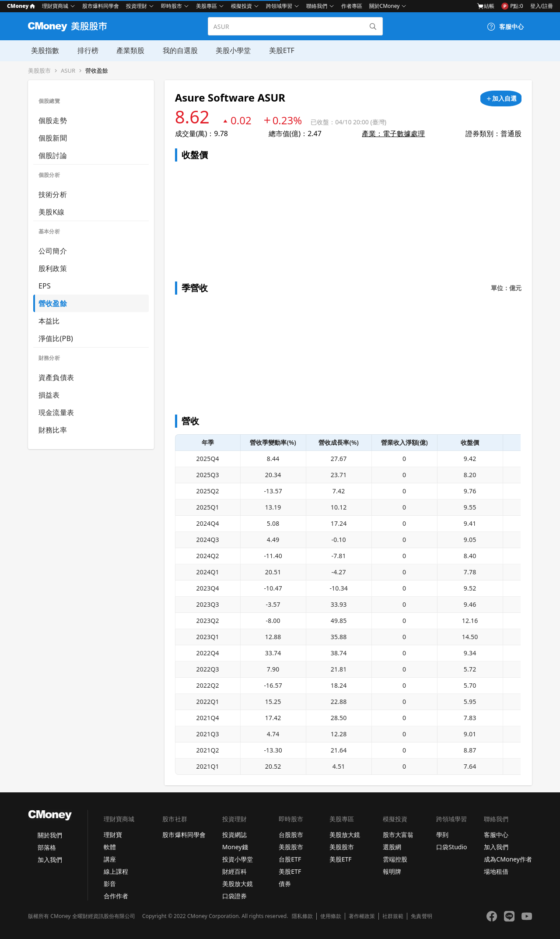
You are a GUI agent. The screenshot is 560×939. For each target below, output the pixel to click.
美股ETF (275, 50)
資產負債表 (56, 377)
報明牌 (392, 871)
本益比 (49, 321)
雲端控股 (395, 859)
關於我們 (50, 835)
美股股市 (39, 71)
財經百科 (234, 871)
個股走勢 (53, 120)
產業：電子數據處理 (393, 134)
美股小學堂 (227, 50)
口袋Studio (451, 847)
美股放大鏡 (238, 884)
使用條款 (331, 916)
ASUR (68, 71)
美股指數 (42, 50)
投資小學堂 (238, 859)
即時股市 (171, 6)
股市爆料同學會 (101, 6)
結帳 (486, 6)
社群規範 (393, 916)
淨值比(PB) (56, 338)
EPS (45, 286)
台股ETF (290, 859)
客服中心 (496, 835)
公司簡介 (53, 251)
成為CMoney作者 (508, 859)
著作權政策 (362, 916)
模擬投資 (241, 6)
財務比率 (53, 430)
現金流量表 (56, 412)
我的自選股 (175, 50)
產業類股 (126, 50)
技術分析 (53, 194)
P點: (512, 6)
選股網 (392, 847)
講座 (110, 859)
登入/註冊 (542, 6)
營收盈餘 (97, 71)
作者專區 (352, 6)
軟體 (110, 847)
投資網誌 (234, 835)
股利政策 (53, 268)
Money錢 (235, 847)
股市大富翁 (398, 835)
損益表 (49, 395)
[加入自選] (501, 98)
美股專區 (206, 6)
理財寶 (113, 835)
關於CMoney (385, 6)
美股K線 (51, 212)
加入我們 (50, 860)
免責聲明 (421, 916)
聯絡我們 (317, 6)
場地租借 (496, 871)
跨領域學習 (279, 6)
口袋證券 (234, 896)
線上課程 (116, 871)
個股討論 (53, 155)
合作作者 (116, 896)
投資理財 (136, 6)
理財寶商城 (55, 6)
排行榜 (84, 50)
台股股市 (291, 835)
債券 (285, 884)
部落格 (47, 847)
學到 (442, 835)
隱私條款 (302, 916)
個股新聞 (53, 138)
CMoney (21, 6)
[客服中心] (505, 27)
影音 (110, 884)
